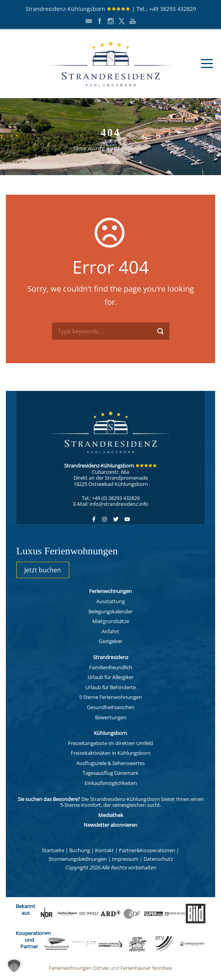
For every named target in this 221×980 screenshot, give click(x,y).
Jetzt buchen (43, 570)
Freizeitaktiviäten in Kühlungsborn (111, 753)
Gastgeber (110, 641)
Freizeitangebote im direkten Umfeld (110, 743)
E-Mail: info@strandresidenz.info (111, 504)
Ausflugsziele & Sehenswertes (110, 763)
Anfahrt (110, 631)
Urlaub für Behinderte (110, 687)
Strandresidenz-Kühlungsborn (78, 9)
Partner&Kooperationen (147, 850)
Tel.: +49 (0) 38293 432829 (111, 498)
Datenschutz (158, 859)
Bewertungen (111, 717)
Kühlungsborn (110, 733)
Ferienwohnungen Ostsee (79, 968)
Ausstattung (110, 601)
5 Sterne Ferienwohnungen (110, 697)
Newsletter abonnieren (110, 825)
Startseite (53, 850)
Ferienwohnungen (110, 591)
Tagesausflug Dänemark (110, 773)
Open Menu (207, 64)
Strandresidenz (111, 657)
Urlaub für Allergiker (111, 677)
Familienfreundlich (111, 667)
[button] (14, 966)
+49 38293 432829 (172, 9)
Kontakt (104, 850)
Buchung (80, 850)
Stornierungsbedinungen (78, 859)
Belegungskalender (110, 611)
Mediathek (111, 815)
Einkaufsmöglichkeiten (111, 783)
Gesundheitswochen (111, 707)
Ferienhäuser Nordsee (146, 968)
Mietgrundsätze (111, 621)
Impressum (125, 859)
